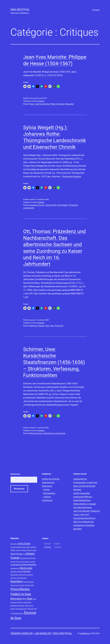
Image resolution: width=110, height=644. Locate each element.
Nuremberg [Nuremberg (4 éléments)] (16, 581)
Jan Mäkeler (43, 633)
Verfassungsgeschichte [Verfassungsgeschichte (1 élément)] (21, 609)
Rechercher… (16, 474)
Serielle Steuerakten (82, 493)
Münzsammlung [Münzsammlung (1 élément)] (14, 575)
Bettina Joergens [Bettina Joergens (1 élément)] (26, 547)
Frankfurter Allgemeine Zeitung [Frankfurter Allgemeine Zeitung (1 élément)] (29, 550)
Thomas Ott (59, 326)
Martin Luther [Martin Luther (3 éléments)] (26, 568)
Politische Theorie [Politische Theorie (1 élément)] (30, 585)
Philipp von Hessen (57, 104)
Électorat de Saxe (36, 433)
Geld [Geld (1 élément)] (24, 554)
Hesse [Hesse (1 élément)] (18, 562)
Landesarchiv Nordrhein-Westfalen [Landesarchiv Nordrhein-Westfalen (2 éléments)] (23, 565)
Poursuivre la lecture (72, 176)
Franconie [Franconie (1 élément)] (18, 550)
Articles (46, 490)
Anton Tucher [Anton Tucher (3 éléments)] (24, 544)
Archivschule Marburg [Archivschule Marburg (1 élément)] (16, 547)
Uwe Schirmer (60, 433)
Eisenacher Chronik (37, 205)
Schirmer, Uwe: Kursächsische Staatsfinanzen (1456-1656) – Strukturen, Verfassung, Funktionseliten (54, 362)
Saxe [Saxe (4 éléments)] (30, 599)
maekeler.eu (85, 633)
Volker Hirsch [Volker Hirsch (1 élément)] (31, 609)
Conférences (47, 500)
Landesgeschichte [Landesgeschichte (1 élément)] (15, 568)
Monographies (49, 493)
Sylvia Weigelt (63, 205)
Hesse (32, 104)
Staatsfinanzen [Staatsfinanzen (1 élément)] (14, 606)
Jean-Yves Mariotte (42, 104)
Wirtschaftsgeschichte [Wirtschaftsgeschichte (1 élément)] (18, 613)
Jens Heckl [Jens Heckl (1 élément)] (32, 562)
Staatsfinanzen (49, 433)
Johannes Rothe (51, 205)
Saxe (52, 326)
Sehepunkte (69, 104)
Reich (47, 326)
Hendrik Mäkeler (22, 633)
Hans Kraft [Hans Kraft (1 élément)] (13, 562)
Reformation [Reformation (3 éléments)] (16, 599)
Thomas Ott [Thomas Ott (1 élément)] (28, 606)
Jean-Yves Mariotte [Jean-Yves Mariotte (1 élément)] (24, 562)
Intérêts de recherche (51, 479)
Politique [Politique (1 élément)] (23, 585)
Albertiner (33, 326)
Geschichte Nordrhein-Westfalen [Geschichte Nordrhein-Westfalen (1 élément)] (28, 558)
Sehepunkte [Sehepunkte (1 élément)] (19, 602)
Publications (47, 486)
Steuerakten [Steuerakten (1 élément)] (21, 606)
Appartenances (48, 483)
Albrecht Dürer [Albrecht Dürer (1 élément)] (14, 544)
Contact (96, 10)
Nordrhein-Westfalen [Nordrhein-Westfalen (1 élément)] (22, 578)
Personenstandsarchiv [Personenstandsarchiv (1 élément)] (28, 582)
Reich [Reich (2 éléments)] (25, 599)
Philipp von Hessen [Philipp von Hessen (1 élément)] (15, 585)
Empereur (41, 326)
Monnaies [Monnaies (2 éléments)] (27, 571)
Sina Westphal (20, 9)
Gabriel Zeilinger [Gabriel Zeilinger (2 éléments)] (17, 554)
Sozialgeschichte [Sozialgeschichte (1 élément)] (27, 602)
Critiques (41, 101)
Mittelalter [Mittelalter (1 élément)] (20, 572)
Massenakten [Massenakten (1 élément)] (14, 572)
